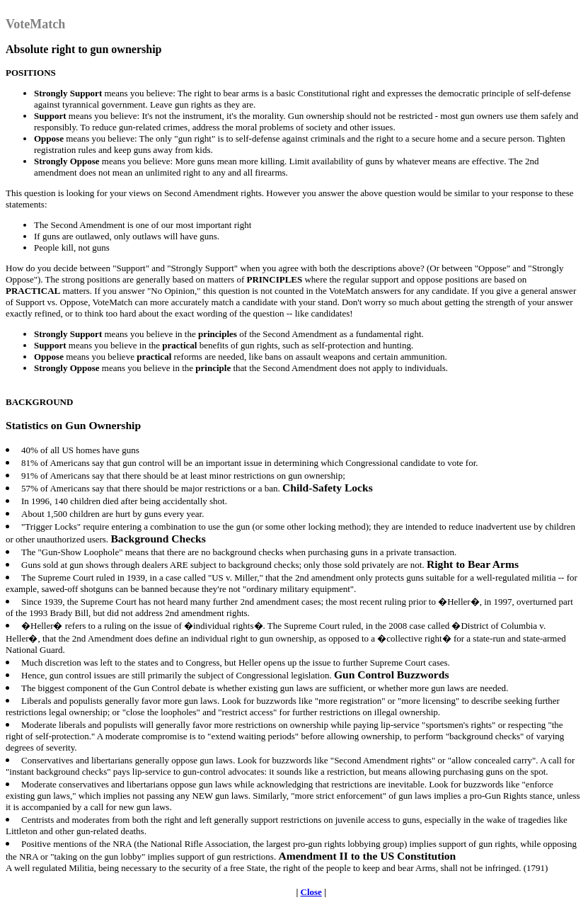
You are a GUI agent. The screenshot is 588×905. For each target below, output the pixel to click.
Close (311, 892)
